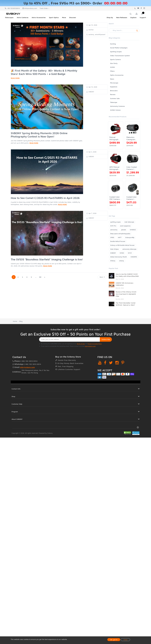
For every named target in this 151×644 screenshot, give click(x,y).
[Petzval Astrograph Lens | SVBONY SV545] (116, 129)
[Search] (124, 30)
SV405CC (133, 230)
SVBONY (113, 253)
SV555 (112, 67)
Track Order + (44, 8)
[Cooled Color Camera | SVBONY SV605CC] (133, 188)
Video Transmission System (120, 56)
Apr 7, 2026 (92, 213)
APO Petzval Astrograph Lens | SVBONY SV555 (114, 168)
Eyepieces (114, 87)
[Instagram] (117, 363)
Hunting (113, 44)
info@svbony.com (30, 8)
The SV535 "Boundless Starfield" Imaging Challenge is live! (47, 259)
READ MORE (15, 78)
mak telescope (129, 222)
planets (124, 230)
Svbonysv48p (130, 237)
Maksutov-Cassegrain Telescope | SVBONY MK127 (131, 138)
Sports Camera (115, 59)
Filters (112, 71)
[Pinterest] (123, 363)
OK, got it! (114, 640)
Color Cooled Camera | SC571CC (132, 168)
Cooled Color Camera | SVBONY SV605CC (132, 198)
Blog (21, 321)
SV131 (130, 253)
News (112, 79)
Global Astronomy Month (119, 257)
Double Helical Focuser (118, 241)
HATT (120, 237)
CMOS (112, 237)
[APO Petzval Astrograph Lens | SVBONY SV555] (116, 159)
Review (113, 94)
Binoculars (114, 91)
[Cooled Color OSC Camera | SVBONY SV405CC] (116, 188)
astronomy (114, 230)
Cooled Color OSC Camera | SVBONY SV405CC (115, 198)
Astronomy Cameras (117, 106)
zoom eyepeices (125, 226)
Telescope (114, 102)
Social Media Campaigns (119, 48)
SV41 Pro (113, 226)
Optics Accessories (117, 75)
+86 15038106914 (12, 8)
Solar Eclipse (114, 249)
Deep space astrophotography (120, 234)
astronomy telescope (129, 249)
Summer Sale (115, 98)
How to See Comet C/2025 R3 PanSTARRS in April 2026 (45, 198)
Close (125, 640)
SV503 (122, 253)
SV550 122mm (115, 110)
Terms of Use (81, 344)
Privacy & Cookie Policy (95, 344)
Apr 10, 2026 (93, 25)
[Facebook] (105, 363)
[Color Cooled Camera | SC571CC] (133, 159)
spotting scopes (115, 222)
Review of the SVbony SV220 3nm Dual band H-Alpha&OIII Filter (126, 294)
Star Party (114, 63)
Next (102, 277)
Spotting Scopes (116, 52)
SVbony (113, 261)
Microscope (114, 83)
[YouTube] (100, 363)
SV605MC (134, 257)
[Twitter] (111, 363)
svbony (122, 261)
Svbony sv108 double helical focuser (122, 245)
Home (15, 321)
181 (40, 277)
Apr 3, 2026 (92, 152)
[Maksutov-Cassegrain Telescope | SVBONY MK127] (133, 129)
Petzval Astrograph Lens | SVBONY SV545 (114, 138)
